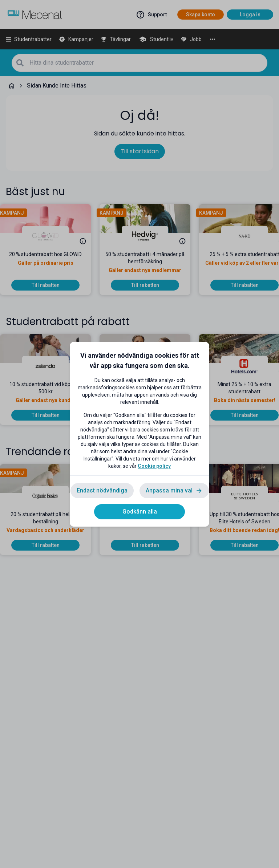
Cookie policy (154, 466)
